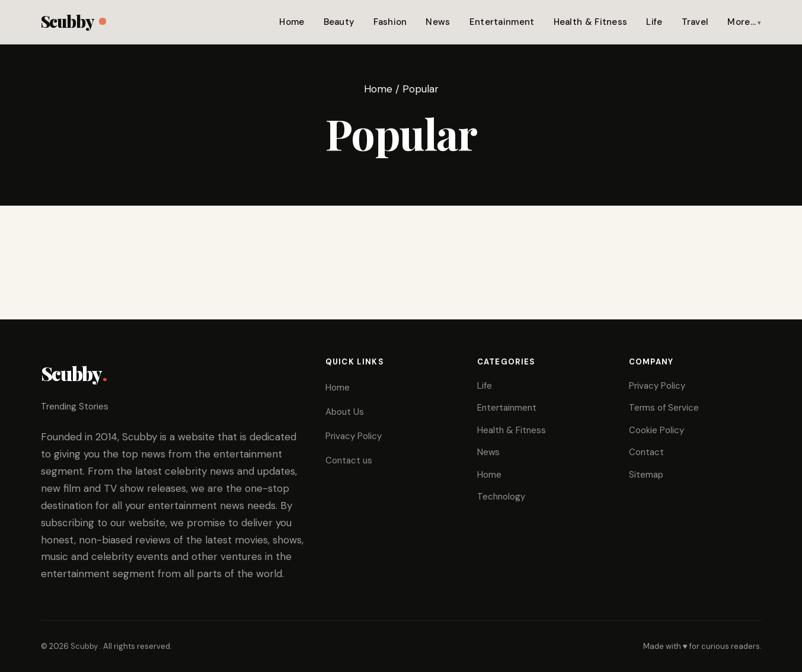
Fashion (390, 22)
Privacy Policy (354, 436)
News (438, 22)
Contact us (349, 460)
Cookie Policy (656, 430)
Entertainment (502, 22)
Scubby (73, 21)
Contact (646, 452)
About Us (345, 412)
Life (654, 22)
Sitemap (646, 475)
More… (742, 22)
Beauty (339, 22)
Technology (501, 497)
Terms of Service (664, 408)
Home (292, 22)
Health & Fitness (591, 22)
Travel (695, 22)
